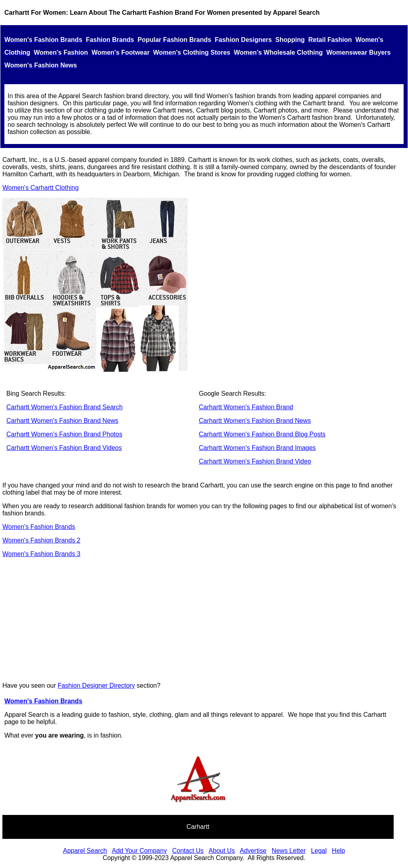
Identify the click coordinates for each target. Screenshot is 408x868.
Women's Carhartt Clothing (40, 188)
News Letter (289, 851)
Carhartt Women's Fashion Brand (246, 407)
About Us (222, 851)
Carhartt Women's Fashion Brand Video (255, 461)
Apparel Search (85, 851)
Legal (319, 851)
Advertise (253, 851)
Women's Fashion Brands (39, 527)
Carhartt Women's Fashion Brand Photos (64, 434)
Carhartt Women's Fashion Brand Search (65, 407)
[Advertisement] (204, 620)
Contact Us (188, 851)
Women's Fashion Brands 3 (41, 554)
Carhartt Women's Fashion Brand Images (257, 448)
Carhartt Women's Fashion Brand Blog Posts (262, 434)
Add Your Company (139, 851)
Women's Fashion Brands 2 (41, 540)
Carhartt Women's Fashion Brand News (62, 421)
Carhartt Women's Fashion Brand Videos (64, 448)
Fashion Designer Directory (96, 686)
